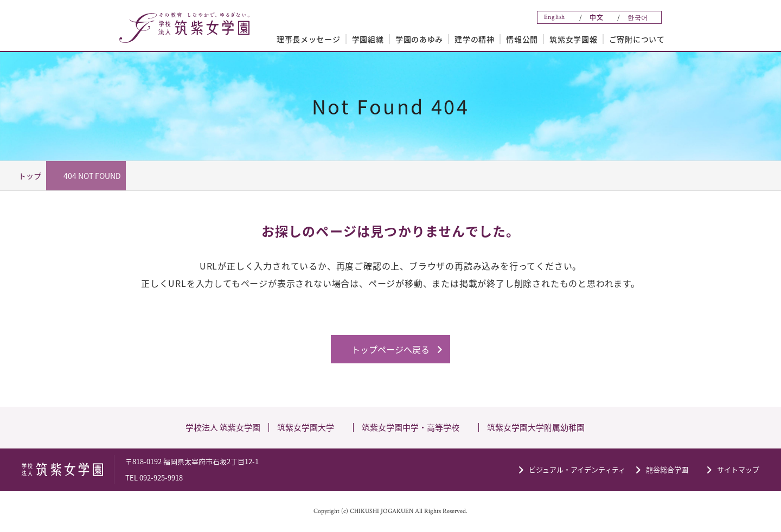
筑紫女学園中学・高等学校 (411, 427)
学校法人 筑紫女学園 (223, 427)
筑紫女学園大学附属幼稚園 (536, 427)
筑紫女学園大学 (306, 427)
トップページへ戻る (390, 349)
